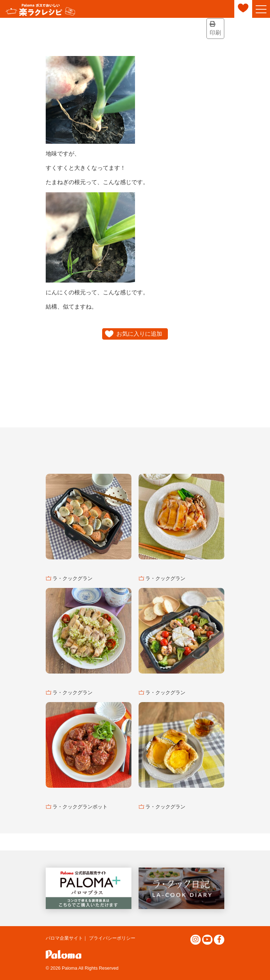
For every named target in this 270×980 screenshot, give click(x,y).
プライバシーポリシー (112, 938)
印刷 (215, 28)
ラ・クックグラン (72, 578)
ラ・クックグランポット (80, 807)
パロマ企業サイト (64, 938)
